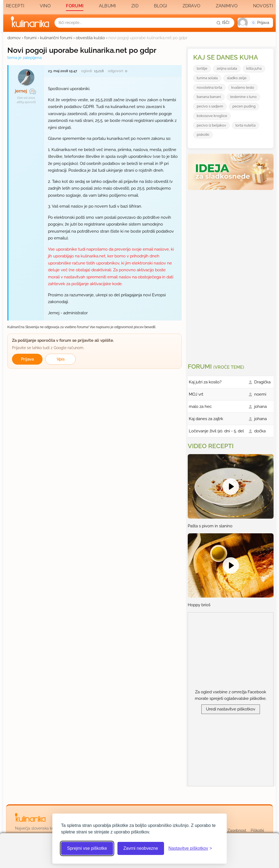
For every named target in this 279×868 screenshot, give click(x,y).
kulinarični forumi (56, 38)
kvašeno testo (243, 87)
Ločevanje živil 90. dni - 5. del (216, 431)
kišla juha (254, 68)
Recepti (15, 6)
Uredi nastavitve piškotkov (231, 709)
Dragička (262, 382)
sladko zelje (237, 78)
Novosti (263, 6)
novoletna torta (209, 87)
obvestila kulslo (90, 38)
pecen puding (244, 106)
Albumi (107, 6)
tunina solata (207, 78)
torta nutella (245, 125)
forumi (30, 38)
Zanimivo (227, 6)
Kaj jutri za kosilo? (205, 382)
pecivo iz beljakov (211, 125)
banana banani (209, 97)
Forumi (75, 6)
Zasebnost (237, 830)
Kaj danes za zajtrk (206, 419)
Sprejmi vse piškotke (87, 848)
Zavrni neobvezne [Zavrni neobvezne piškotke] (141, 848)
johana (260, 407)
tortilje (202, 68)
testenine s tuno (243, 97)
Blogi (161, 6)
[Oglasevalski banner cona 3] (231, 274)
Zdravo (192, 6)
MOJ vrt (196, 394)
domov (14, 38)
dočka (260, 431)
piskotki (203, 135)
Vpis (61, 359)
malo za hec (200, 407)
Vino (45, 6)
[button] (255, 23)
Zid (135, 6)
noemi (260, 394)
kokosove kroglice (212, 116)
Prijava (27, 359)
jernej (21, 91)
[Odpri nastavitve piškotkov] (190, 848)
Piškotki (257, 830)
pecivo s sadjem (210, 106)
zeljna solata (227, 68)
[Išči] (223, 23)
